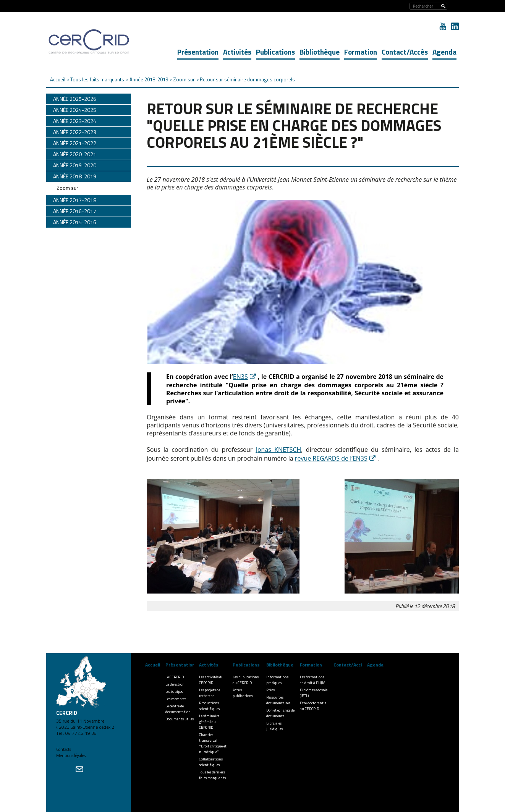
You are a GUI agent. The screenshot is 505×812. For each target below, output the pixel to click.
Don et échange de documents (280, 713)
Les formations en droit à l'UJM (313, 680)
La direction (175, 684)
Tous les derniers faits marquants (212, 775)
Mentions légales (71, 755)
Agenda (444, 52)
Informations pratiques (277, 680)
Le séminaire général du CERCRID (209, 722)
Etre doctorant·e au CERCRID (313, 706)
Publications (275, 52)
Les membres (176, 699)
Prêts (270, 690)
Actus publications (243, 693)
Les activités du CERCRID (211, 680)
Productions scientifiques (209, 706)
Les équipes (174, 691)
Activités (237, 52)
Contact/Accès (405, 52)
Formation (361, 52)
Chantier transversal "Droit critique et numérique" (213, 743)
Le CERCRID (175, 677)
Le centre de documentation (178, 709)
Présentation (198, 52)
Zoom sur (67, 188)
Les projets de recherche (210, 693)
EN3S (240, 377)
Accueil (153, 665)
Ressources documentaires (278, 700)
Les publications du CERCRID (246, 680)
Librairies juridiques (274, 726)
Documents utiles (180, 719)
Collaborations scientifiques (211, 762)
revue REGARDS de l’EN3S (331, 458)
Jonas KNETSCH (279, 450)
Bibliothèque (320, 52)
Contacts (64, 749)
